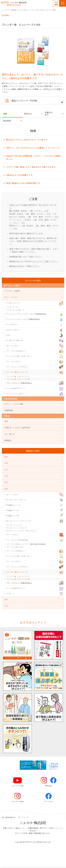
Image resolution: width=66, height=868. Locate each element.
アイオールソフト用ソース (16, 310)
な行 (6, 482)
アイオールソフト (13, 307)
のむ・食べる (9, 434)
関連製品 (8, 440)
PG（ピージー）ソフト (15, 525)
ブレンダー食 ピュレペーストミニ (19, 376)
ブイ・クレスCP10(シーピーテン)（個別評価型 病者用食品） (27, 544)
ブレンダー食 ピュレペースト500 (18, 379)
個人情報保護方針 (9, 817)
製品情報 (14, 10)
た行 (6, 476)
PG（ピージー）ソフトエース (17, 528)
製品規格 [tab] (7, 121)
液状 (6, 421)
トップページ (6, 10)
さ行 (6, 469)
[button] (60, 765)
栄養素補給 (9, 410)
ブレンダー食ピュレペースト (26, 10)
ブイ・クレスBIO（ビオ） (15, 547)
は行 (6, 489)
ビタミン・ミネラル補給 (14, 404)
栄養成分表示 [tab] (49, 114)
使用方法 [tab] (28, 114)
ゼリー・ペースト (11, 297)
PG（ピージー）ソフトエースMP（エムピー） (22, 531)
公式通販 (56, 3)
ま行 (6, 599)
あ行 (6, 457)
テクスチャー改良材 (12, 291)
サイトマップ (23, 817)
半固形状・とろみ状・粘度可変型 (17, 428)
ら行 (6, 606)
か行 (6, 463)
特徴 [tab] (5, 114)
